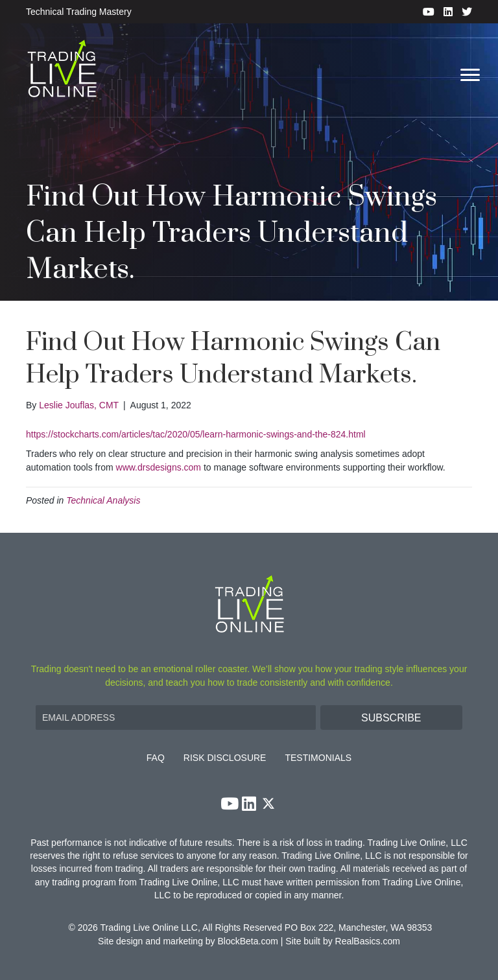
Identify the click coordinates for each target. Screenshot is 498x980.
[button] (391, 717)
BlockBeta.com (248, 941)
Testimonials (318, 758)
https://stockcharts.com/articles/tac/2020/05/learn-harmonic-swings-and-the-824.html (196, 434)
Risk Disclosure (225, 758)
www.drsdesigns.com (159, 467)
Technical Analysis (103, 500)
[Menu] (470, 75)
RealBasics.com (368, 941)
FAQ (156, 758)
